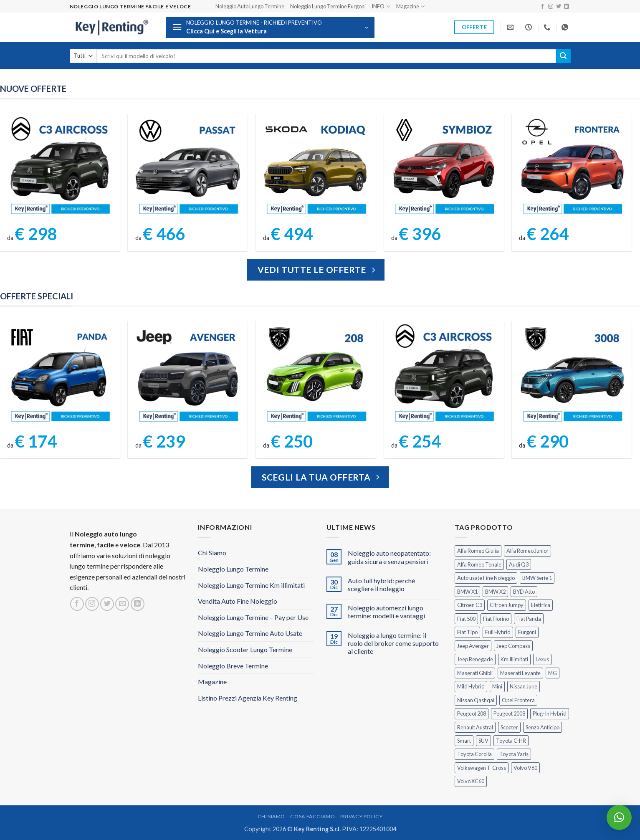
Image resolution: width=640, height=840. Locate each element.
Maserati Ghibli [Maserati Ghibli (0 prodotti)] (475, 673)
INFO (381, 6)
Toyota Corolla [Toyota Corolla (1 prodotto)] (474, 754)
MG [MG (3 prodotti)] (553, 673)
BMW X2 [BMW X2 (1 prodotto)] (495, 592)
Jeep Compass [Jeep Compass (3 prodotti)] (513, 646)
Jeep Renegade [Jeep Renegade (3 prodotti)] (475, 659)
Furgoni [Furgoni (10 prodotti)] (527, 632)
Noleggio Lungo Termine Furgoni (328, 6)
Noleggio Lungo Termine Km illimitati (251, 585)
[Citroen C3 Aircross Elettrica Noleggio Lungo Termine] (60, 167)
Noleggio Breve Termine (233, 666)
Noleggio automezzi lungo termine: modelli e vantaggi (386, 612)
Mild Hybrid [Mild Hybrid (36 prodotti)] (471, 686)
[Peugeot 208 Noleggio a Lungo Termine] (316, 374)
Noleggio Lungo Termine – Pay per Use (253, 617)
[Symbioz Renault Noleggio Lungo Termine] (444, 167)
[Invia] (563, 56)
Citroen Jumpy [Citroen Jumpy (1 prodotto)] (507, 605)
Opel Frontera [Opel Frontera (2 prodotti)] (518, 700)
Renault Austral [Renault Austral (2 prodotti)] (475, 727)
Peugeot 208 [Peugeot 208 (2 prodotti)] (472, 713)
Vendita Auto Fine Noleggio (238, 601)
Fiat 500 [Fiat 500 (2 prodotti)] (466, 619)
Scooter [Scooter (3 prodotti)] (509, 727)
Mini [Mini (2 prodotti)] (497, 686)
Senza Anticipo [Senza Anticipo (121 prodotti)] (543, 727)
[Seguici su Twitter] (559, 7)
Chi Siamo (212, 553)
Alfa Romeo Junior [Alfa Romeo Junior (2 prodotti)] (527, 551)
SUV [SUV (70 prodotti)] (483, 741)
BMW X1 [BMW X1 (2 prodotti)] (467, 592)
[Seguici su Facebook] (542, 7)
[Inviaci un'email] (122, 604)
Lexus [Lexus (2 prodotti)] (542, 659)
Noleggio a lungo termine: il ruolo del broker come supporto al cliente (393, 643)
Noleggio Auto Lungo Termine (250, 6)
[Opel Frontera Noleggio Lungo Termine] (572, 167)
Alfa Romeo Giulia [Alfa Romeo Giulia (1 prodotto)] (478, 551)
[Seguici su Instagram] (551, 7)
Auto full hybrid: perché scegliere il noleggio (381, 584)
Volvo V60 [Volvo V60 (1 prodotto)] (525, 768)
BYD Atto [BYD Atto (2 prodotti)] (524, 592)
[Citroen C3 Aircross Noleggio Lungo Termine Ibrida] (444, 374)
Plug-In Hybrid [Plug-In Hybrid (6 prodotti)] (550, 713)
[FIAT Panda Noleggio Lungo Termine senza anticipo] (60, 374)
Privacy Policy (362, 816)
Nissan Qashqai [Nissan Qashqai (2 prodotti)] (476, 700)
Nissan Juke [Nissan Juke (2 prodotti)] (524, 686)
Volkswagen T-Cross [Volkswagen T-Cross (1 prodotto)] (482, 768)
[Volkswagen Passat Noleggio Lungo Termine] (188, 167)
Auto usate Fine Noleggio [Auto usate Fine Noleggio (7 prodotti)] (486, 578)
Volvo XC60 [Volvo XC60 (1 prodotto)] (471, 781)
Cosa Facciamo (312, 816)
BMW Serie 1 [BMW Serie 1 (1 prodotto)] (537, 578)
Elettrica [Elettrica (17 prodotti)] (541, 605)
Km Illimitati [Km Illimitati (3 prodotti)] (514, 659)
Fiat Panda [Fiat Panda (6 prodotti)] (529, 619)
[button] (270, 27)
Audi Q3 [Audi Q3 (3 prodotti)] (519, 564)
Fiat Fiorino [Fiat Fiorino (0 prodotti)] (496, 619)
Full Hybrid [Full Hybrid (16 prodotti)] (498, 632)
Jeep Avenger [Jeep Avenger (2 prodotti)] (473, 646)
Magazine (410, 6)
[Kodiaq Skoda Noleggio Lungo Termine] (316, 167)
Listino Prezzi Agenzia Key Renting (248, 698)
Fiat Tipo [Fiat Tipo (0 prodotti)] (467, 632)
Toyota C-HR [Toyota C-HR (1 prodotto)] (511, 741)
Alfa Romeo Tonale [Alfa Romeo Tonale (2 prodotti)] (479, 564)
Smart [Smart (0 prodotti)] (464, 741)
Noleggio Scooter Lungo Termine (245, 649)
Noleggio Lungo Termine (233, 569)
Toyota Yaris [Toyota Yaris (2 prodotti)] (514, 754)
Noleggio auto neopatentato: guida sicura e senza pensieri (389, 557)
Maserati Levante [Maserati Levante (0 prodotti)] (520, 673)
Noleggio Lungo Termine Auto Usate (250, 633)
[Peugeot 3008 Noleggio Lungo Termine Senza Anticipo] (572, 374)
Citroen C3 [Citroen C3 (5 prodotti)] (470, 605)
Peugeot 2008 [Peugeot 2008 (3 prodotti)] (509, 713)
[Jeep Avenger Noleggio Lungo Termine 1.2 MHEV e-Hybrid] (188, 374)
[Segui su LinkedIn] (567, 7)
